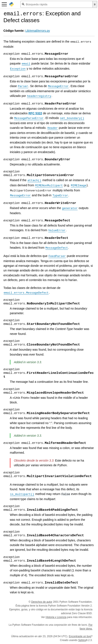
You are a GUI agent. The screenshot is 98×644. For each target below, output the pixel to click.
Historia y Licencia (56, 617)
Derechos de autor (42, 602)
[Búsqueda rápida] (57, 4)
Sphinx (82, 640)
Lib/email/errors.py (38, 31)
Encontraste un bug (80, 636)
